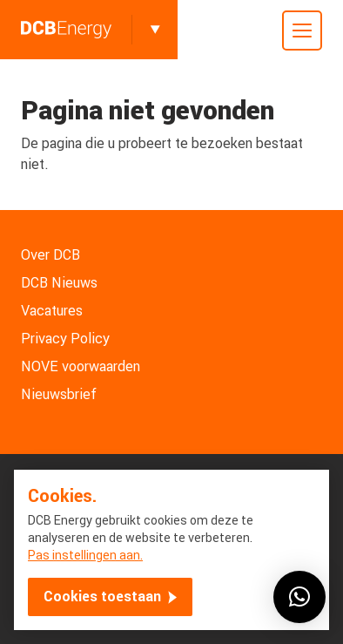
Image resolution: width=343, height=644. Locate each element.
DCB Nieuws (59, 283)
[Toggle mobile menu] (302, 31)
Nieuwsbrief (59, 394)
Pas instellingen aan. (85, 555)
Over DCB (50, 255)
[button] (299, 597)
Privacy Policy (65, 339)
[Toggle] (155, 30)
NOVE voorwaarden (81, 366)
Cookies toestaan (102, 597)
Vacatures (52, 311)
